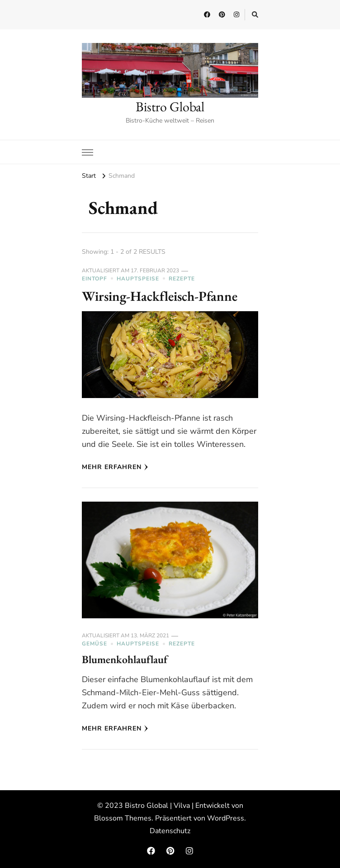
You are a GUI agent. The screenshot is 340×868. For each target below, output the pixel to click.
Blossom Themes (123, 818)
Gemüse (94, 644)
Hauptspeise (138, 279)
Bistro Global (170, 107)
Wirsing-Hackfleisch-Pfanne (160, 296)
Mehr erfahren (115, 467)
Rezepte (182, 279)
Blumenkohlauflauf (125, 659)
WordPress (226, 818)
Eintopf (94, 279)
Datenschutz (170, 831)
